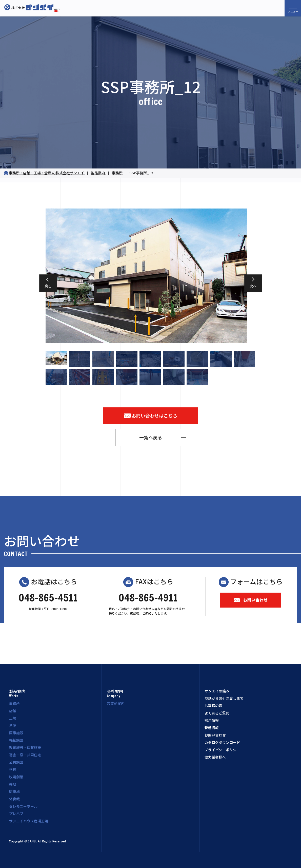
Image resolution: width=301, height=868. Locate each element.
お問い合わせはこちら (151, 416)
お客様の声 (213, 706)
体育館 (14, 799)
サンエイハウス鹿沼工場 (29, 821)
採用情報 (212, 720)
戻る (48, 286)
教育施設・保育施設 (25, 747)
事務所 (14, 703)
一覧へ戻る (151, 437)
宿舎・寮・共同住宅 (25, 755)
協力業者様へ (215, 757)
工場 (13, 718)
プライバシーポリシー (222, 750)
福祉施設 (16, 740)
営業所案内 (116, 703)
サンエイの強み (217, 691)
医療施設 (16, 733)
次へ (253, 286)
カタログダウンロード (222, 742)
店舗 (13, 711)
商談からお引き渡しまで (224, 698)
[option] (151, 276)
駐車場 (14, 791)
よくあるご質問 (217, 713)
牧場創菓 (16, 777)
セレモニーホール (23, 806)
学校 (13, 769)
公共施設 (16, 762)
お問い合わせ (251, 600)
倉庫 (13, 725)
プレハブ (16, 814)
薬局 (13, 784)
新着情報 (212, 728)
